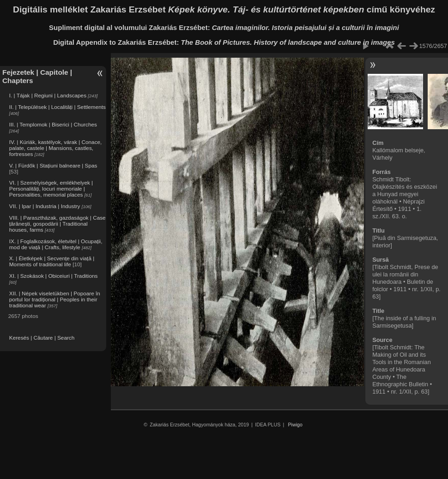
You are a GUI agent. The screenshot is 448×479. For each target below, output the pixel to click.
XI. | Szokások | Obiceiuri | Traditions (54, 276)
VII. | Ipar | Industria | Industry (45, 206)
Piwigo (295, 425)
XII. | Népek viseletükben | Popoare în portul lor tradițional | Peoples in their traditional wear (55, 299)
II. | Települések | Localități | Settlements (58, 107)
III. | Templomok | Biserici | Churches (53, 124)
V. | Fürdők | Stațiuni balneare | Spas (53, 165)
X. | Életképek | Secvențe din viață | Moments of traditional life (52, 261)
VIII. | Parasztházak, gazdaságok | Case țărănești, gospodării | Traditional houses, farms (58, 224)
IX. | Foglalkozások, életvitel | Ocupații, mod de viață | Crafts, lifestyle (56, 244)
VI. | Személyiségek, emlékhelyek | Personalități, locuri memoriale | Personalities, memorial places (51, 189)
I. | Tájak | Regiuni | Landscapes (48, 95)
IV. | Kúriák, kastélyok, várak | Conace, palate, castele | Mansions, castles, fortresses (56, 148)
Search (66, 338)
